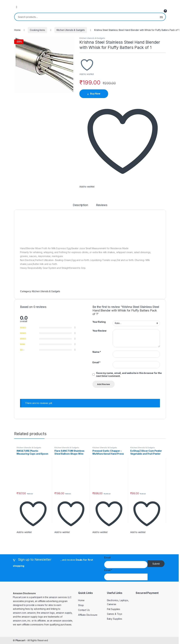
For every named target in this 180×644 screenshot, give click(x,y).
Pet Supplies (114, 609)
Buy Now (95, 94)
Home (17, 30)
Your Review (99, 331)
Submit (156, 564)
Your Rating (99, 322)
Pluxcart (20, 640)
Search (161, 17)
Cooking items (37, 30)
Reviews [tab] (102, 205)
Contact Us (84, 610)
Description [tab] (80, 205)
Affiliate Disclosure (88, 615)
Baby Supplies (115, 619)
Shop (81, 605)
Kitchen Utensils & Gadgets (71, 30)
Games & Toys (115, 614)
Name (97, 352)
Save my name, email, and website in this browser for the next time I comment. (129, 374)
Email (96, 362)
